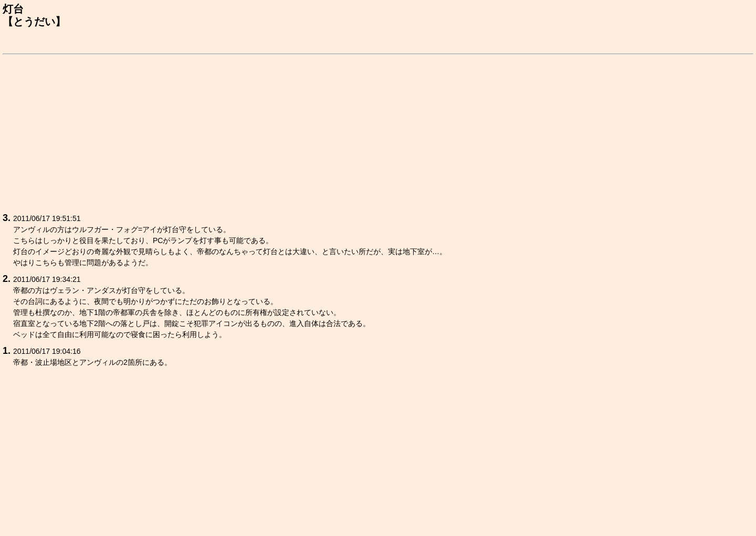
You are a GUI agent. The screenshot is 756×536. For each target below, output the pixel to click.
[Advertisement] (318, 132)
